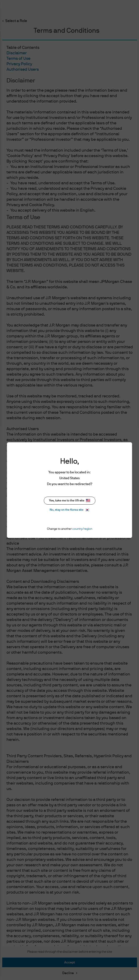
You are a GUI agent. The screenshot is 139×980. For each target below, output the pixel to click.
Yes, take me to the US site (70, 500)
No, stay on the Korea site (69, 510)
